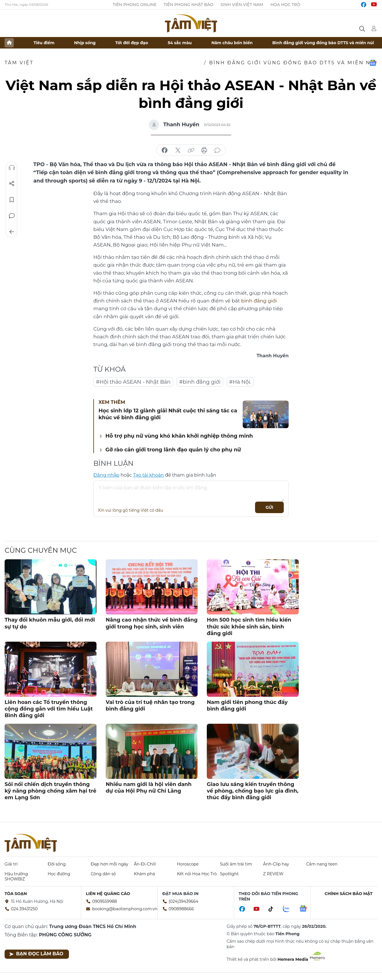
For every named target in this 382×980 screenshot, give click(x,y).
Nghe (12, 168)
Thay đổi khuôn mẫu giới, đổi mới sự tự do (50, 623)
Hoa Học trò (285, 5)
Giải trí (11, 864)
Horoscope (188, 864)
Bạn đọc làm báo (36, 954)
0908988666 (181, 909)
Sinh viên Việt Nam (242, 5)
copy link (191, 150)
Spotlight (229, 874)
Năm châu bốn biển (232, 43)
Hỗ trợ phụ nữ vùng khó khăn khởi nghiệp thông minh (179, 436)
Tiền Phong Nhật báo (189, 5)
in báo (204, 150)
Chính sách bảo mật (349, 894)
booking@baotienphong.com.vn (125, 909)
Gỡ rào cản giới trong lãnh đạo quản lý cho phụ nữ (173, 450)
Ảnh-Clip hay (276, 864)
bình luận (217, 150)
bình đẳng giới (259, 301)
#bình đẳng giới (200, 382)
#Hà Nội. (240, 382)
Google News (373, 63)
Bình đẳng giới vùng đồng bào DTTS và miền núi (323, 43)
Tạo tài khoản (148, 475)
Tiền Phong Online (135, 5)
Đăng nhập (106, 475)
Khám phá (144, 874)
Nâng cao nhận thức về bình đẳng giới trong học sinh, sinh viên (152, 623)
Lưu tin (12, 200)
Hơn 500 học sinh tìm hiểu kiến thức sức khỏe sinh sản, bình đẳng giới (249, 627)
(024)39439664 (184, 901)
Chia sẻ (12, 184)
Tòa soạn (16, 894)
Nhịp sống (85, 43)
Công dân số (103, 874)
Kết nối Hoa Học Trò (197, 874)
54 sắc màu (180, 43)
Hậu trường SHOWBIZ (16, 876)
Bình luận (12, 216)
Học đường (59, 874)
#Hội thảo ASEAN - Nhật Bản (133, 382)
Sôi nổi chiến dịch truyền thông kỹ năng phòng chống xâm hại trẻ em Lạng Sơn (50, 791)
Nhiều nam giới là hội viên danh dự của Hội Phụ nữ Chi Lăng (149, 788)
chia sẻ (165, 150)
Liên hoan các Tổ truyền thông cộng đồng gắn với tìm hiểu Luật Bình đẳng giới (49, 709)
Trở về (12, 232)
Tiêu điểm (44, 43)
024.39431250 (24, 909)
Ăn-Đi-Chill (145, 864)
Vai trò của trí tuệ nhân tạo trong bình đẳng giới (150, 706)
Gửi (270, 507)
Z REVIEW (273, 874)
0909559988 (105, 901)
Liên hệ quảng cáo (108, 894)
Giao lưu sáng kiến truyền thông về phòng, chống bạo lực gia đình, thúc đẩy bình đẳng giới (253, 791)
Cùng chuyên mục (41, 550)
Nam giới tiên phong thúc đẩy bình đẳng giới (247, 706)
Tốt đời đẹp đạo (132, 43)
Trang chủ (9, 43)
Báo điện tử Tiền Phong (191, 23)
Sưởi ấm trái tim (236, 864)
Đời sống (57, 864)
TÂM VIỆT (19, 63)
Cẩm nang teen (322, 864)
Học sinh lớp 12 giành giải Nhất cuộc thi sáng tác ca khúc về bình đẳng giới (168, 414)
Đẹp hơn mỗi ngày (109, 864)
